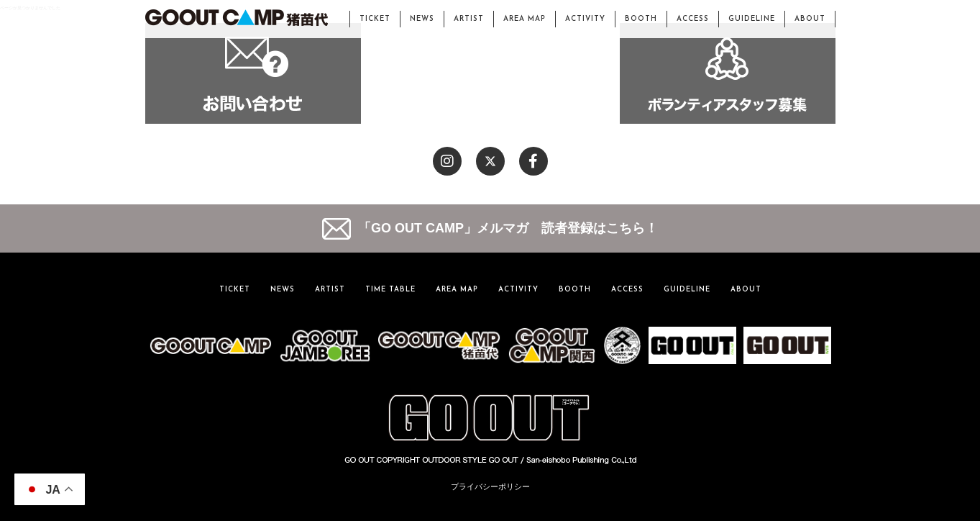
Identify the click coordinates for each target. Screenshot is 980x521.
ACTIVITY (585, 19)
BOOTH (641, 19)
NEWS (422, 19)
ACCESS (693, 19)
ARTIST (469, 19)
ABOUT (810, 19)
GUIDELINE (752, 19)
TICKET (375, 19)
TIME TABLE (390, 290)
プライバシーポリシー (490, 486)
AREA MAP (525, 19)
